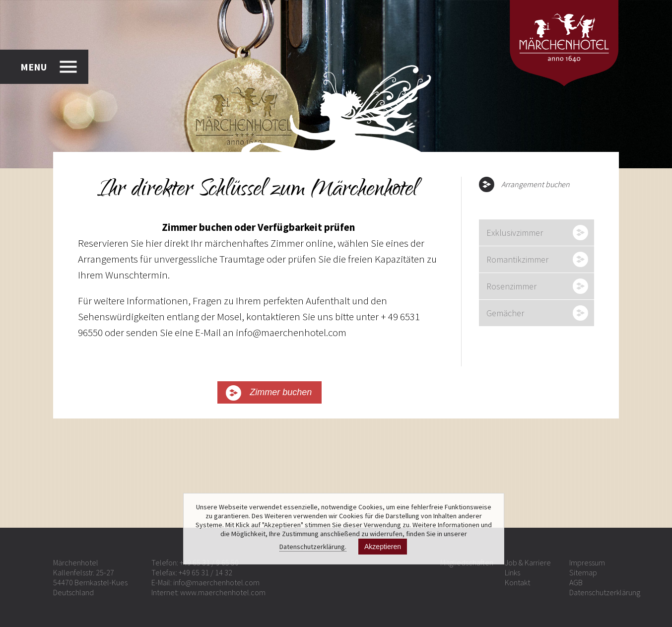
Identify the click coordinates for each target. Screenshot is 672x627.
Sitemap (583, 572)
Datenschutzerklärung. (313, 547)
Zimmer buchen (281, 392)
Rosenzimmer (511, 286)
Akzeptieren (383, 547)
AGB (576, 582)
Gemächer (505, 313)
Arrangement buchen (536, 184)
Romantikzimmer (517, 259)
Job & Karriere (528, 562)
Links (512, 572)
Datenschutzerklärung (605, 592)
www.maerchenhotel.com (223, 592)
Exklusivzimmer (515, 233)
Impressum (587, 562)
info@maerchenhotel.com (216, 582)
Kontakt (517, 582)
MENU (34, 67)
